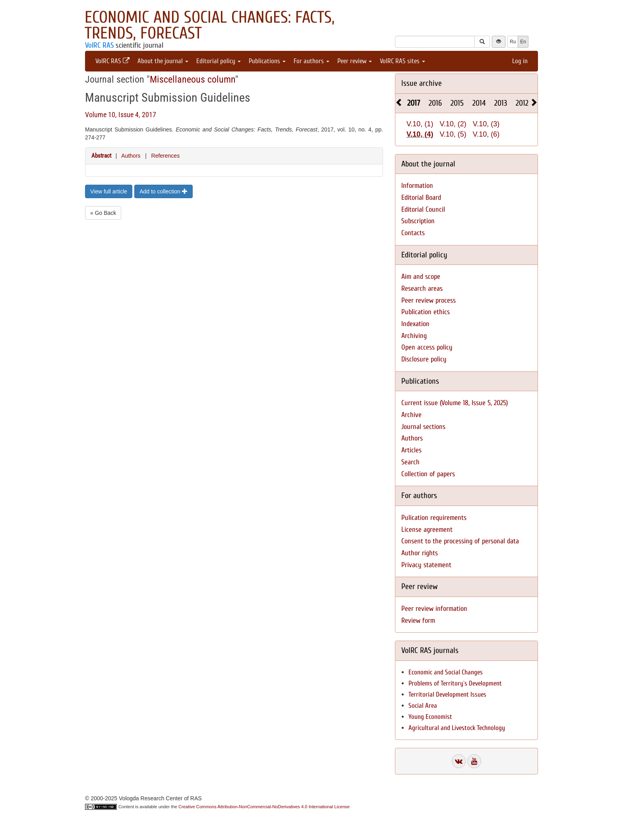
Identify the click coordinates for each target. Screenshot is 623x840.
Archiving (414, 336)
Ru (513, 42)
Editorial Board (421, 198)
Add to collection (163, 191)
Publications (267, 61)
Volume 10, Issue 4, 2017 (121, 115)
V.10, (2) (453, 124)
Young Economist (430, 717)
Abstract (101, 156)
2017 (414, 103)
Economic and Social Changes (446, 672)
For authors (311, 61)
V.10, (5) (453, 134)
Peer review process (429, 300)
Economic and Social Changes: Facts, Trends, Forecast (210, 25)
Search (410, 462)
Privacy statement (426, 565)
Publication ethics (426, 312)
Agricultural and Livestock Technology (457, 728)
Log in (520, 61)
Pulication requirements (434, 518)
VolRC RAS (99, 45)
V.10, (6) (486, 134)
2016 (435, 103)
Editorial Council (423, 210)
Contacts (413, 233)
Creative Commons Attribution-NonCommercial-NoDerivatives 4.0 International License (264, 807)
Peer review (355, 61)
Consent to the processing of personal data (460, 541)
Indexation (415, 324)
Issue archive (422, 83)
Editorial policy (219, 61)
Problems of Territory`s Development (455, 683)
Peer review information (434, 609)
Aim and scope (421, 277)
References (166, 156)
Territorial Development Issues (447, 694)
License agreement (427, 530)
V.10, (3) (486, 124)
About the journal (163, 61)
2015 (457, 103)
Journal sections (423, 427)
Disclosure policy (424, 359)
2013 (501, 103)
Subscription (418, 221)
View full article (109, 191)
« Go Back (103, 213)
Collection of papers (428, 474)
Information (417, 186)
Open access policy (427, 347)
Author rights (420, 553)
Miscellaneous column (193, 79)
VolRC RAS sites (402, 61)
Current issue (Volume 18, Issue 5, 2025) (455, 403)
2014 (479, 103)
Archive (411, 415)
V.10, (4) (420, 134)
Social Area (423, 706)
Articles (411, 450)
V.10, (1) (420, 124)
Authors (131, 156)
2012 (522, 103)
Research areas (422, 289)
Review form (418, 621)
